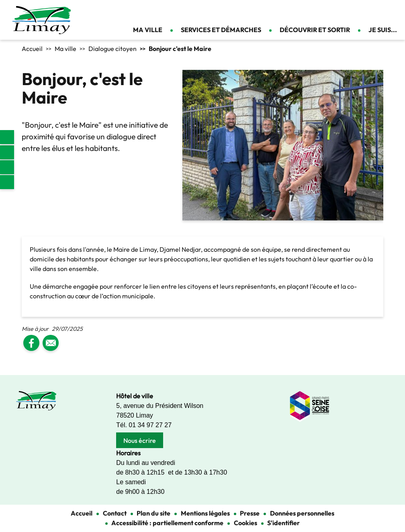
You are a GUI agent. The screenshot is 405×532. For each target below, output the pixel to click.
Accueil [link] (32, 49)
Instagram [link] (7, 167)
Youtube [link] (7, 182)
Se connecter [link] (393, 12)
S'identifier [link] (283, 523)
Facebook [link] (7, 152)
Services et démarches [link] (221, 30)
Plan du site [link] (153, 513)
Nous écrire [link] (140, 440)
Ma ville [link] (148, 30)
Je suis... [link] (383, 30)
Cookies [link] (245, 523)
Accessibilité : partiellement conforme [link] (167, 523)
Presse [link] (250, 513)
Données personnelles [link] (302, 513)
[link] (7, 137)
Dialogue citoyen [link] (112, 49)
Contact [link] (379, 12)
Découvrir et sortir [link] (315, 30)
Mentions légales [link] (205, 513)
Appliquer (359, 12)
